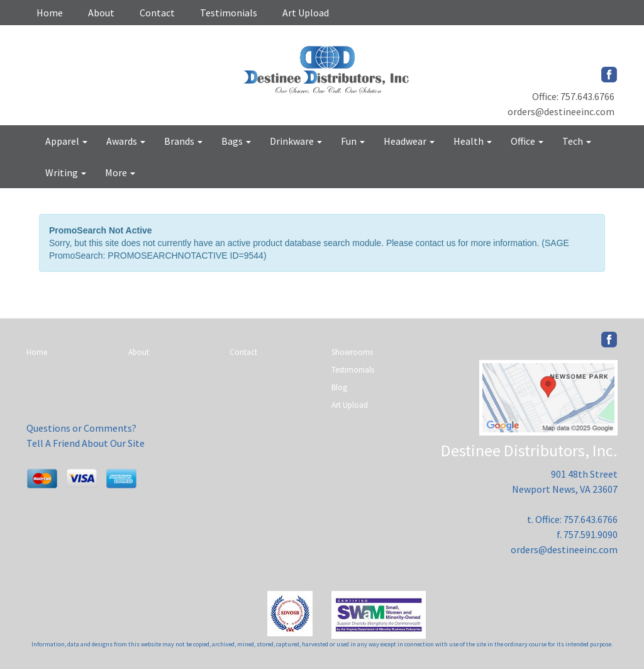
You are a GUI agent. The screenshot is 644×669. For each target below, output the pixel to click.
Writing (66, 172)
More (120, 172)
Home (50, 13)
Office (527, 141)
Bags (236, 141)
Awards (126, 141)
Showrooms (352, 352)
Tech (577, 141)
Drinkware (296, 141)
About (101, 13)
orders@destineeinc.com (561, 111)
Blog (339, 387)
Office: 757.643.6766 (573, 96)
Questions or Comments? (81, 428)
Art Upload (306, 13)
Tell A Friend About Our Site (86, 443)
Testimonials (229, 13)
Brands (183, 141)
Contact (157, 13)
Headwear (409, 141)
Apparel (66, 141)
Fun (353, 141)
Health (473, 141)
